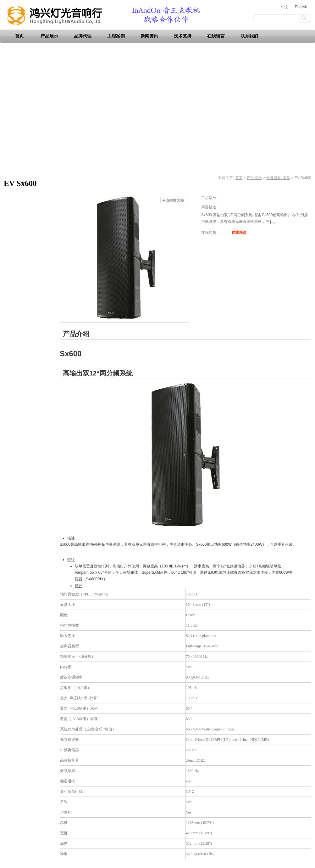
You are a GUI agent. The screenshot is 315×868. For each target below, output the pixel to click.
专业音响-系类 (278, 178)
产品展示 (49, 36)
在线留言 (216, 36)
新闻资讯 (149, 36)
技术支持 (183, 36)
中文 (285, 7)
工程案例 (116, 36)
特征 (71, 560)
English (301, 7)
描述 (71, 538)
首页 (19, 36)
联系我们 (249, 36)
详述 (79, 586)
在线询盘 (239, 233)
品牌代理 (83, 36)
